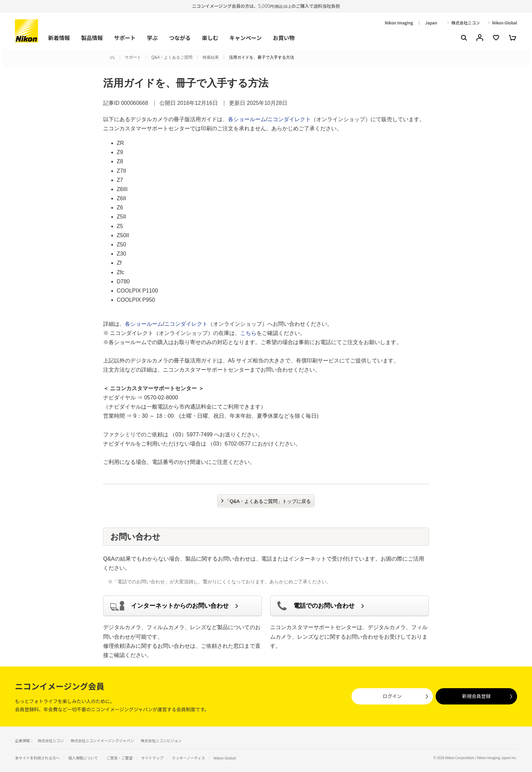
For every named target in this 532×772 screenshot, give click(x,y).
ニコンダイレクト (289, 119)
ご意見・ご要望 (120, 758)
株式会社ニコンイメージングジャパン (102, 740)
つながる (180, 38)
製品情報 (92, 38)
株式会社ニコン (465, 23)
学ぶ (152, 38)
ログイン (392, 696)
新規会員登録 (476, 696)
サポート (125, 38)
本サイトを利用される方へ (37, 758)
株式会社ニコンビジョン (161, 740)
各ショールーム (247, 119)
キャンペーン (245, 38)
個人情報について (83, 758)
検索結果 (211, 57)
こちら (248, 333)
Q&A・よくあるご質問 (172, 57)
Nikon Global (505, 23)
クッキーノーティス (189, 758)
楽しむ (210, 38)
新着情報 (59, 38)
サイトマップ (152, 758)
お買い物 (284, 38)
